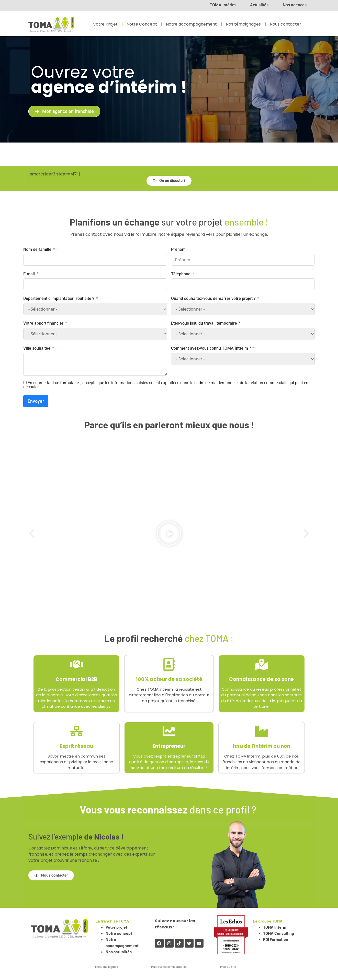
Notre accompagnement (191, 24)
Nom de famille (37, 249)
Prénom (178, 249)
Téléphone (181, 274)
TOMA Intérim (223, 5)
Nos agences (295, 5)
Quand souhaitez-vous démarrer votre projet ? (213, 298)
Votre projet (117, 927)
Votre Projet (105, 24)
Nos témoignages (243, 24)
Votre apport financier (43, 323)
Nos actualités (119, 952)
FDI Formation (276, 939)
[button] (32, 533)
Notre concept (119, 933)
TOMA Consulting (279, 933)
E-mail (29, 274)
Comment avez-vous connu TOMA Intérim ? (211, 348)
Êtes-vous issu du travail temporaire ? (206, 323)
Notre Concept (142, 24)
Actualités (259, 5)
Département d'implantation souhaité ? (59, 298)
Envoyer (36, 401)
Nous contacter (285, 24)
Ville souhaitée (37, 348)
